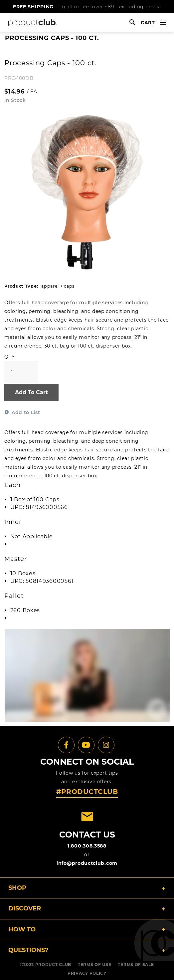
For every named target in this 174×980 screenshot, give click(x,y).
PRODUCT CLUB (53, 965)
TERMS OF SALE (136, 965)
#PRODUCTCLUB (87, 792)
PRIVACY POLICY (87, 973)
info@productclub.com (87, 863)
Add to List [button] (26, 412)
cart (148, 23)
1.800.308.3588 (87, 846)
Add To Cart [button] (31, 392)
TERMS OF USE (94, 965)
